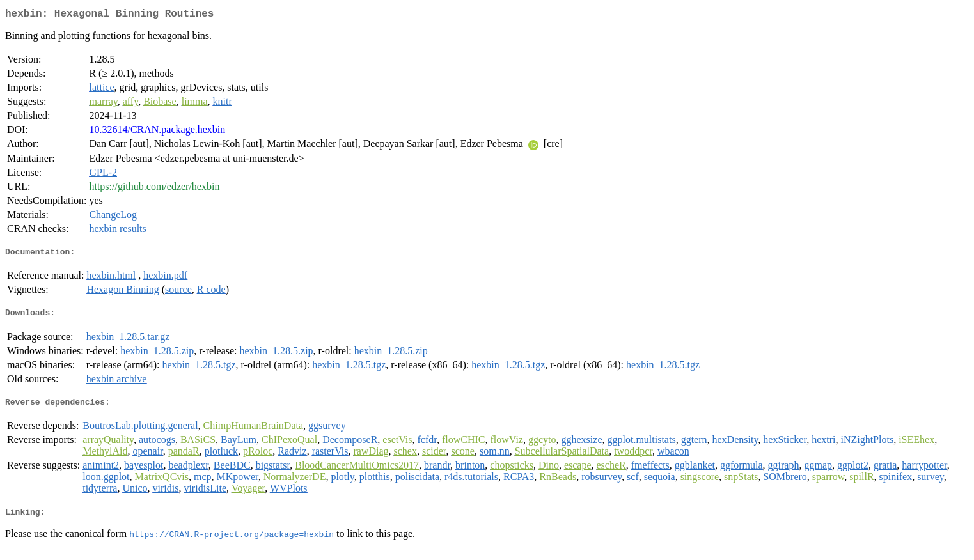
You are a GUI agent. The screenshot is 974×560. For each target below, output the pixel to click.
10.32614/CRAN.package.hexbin (157, 132)
